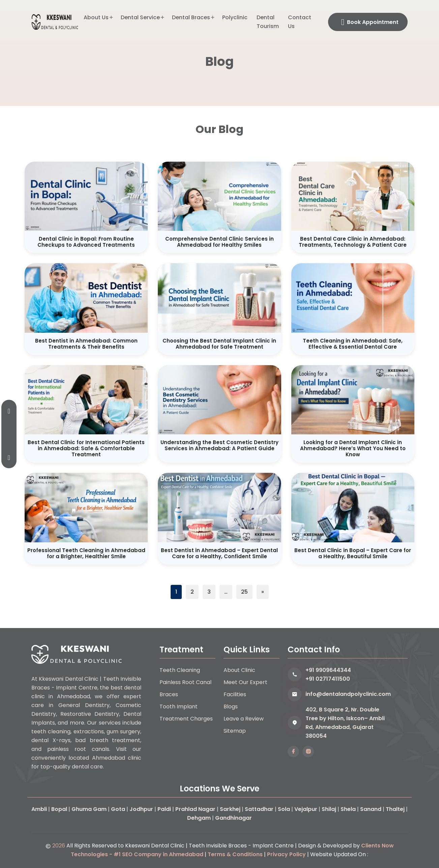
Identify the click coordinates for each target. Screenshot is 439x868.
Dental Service (140, 17)
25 (244, 592)
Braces (169, 694)
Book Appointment (370, 22)
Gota (118, 809)
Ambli (39, 809)
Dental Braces (191, 17)
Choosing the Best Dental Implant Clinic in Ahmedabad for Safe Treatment (219, 344)
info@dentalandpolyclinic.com (348, 694)
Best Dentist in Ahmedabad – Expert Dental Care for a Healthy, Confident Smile (219, 553)
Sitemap (235, 731)
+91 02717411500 (328, 679)
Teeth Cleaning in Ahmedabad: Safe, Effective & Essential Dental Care (353, 344)
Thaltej (395, 809)
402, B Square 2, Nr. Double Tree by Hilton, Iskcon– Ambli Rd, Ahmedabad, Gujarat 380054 (345, 723)
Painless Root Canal (185, 682)
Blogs (231, 707)
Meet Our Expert (245, 682)
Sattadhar (259, 809)
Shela (348, 809)
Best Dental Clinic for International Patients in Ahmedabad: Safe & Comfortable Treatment (86, 448)
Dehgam (199, 818)
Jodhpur (141, 809)
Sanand (371, 809)
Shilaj (329, 809)
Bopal (59, 809)
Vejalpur (306, 809)
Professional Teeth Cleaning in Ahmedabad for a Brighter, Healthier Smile (86, 553)
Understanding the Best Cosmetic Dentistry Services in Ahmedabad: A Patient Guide (219, 445)
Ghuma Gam (89, 809)
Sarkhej (230, 809)
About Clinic (239, 670)
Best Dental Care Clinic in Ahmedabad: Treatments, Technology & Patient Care (353, 242)
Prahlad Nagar (195, 809)
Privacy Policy (286, 854)
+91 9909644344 (328, 670)
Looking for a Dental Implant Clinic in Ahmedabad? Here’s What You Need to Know (353, 448)
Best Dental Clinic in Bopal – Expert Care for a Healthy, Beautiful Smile (353, 553)
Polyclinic (235, 17)
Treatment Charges (186, 719)
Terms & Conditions (235, 854)
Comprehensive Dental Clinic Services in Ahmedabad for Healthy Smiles (219, 242)
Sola (284, 809)
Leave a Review (244, 719)
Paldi (164, 809)
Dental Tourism (268, 22)
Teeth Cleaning (180, 670)
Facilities (235, 694)
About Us (96, 17)
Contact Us (300, 22)
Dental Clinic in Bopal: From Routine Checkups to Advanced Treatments (86, 242)
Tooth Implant (179, 707)
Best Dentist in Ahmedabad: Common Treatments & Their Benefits (86, 344)
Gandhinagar (233, 818)
